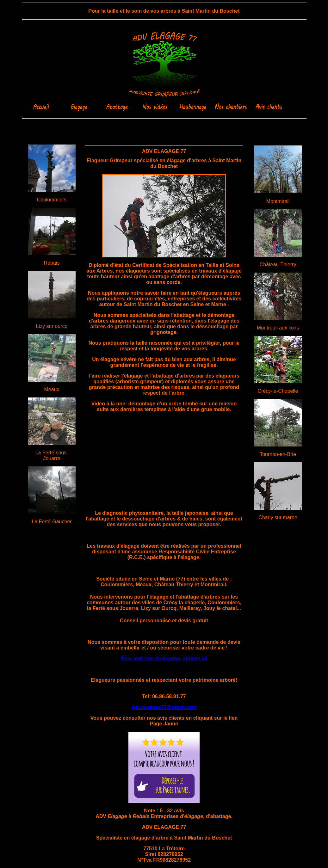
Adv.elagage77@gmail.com (164, 707)
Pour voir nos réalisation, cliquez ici (164, 659)
